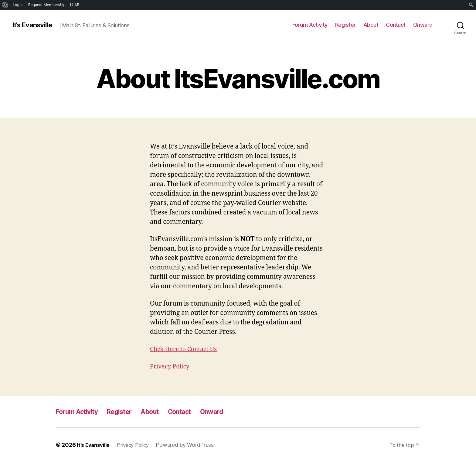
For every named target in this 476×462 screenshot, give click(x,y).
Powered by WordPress (190, 445)
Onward (423, 25)
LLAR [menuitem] (75, 5)
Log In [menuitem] (18, 5)
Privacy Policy (171, 366)
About (371, 25)
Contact (396, 25)
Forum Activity (310, 25)
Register (345, 25)
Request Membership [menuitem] (47, 5)
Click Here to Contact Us (186, 349)
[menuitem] (5, 5)
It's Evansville (34, 25)
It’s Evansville (94, 445)
